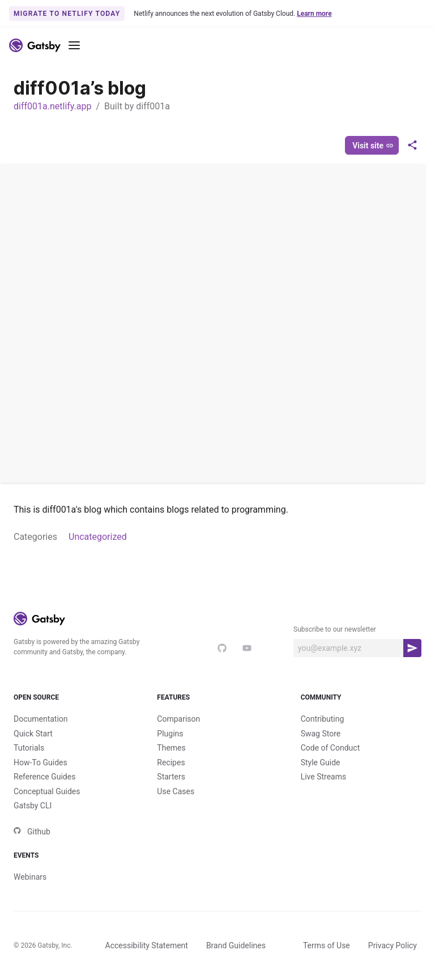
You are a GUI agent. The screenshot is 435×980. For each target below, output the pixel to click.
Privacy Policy (393, 945)
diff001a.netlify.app (52, 106)
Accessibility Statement (147, 945)
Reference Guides (44, 777)
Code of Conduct (330, 748)
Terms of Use (327, 945)
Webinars (30, 877)
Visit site (373, 146)
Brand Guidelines (236, 945)
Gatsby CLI (33, 806)
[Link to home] (35, 45)
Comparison (178, 719)
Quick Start (33, 734)
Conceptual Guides (47, 791)
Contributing (323, 719)
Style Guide (321, 762)
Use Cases (176, 791)
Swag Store (321, 734)
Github (32, 832)
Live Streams (324, 777)
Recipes (171, 762)
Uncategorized (98, 537)
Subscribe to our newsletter (335, 629)
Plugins (170, 734)
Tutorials (29, 748)
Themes (171, 748)
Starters (171, 777)
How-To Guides (40, 762)
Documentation (41, 719)
